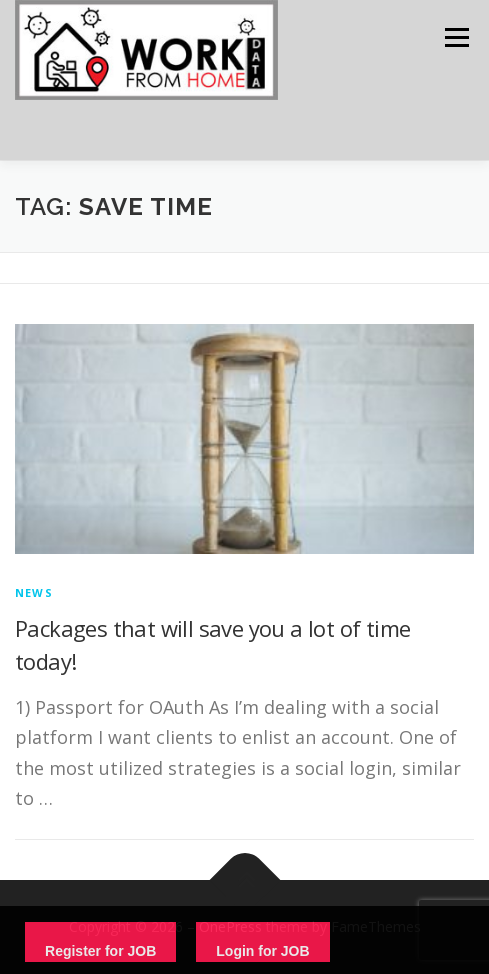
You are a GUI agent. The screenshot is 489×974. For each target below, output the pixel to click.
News (34, 592)
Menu (455, 37)
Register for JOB (100, 951)
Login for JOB (262, 951)
